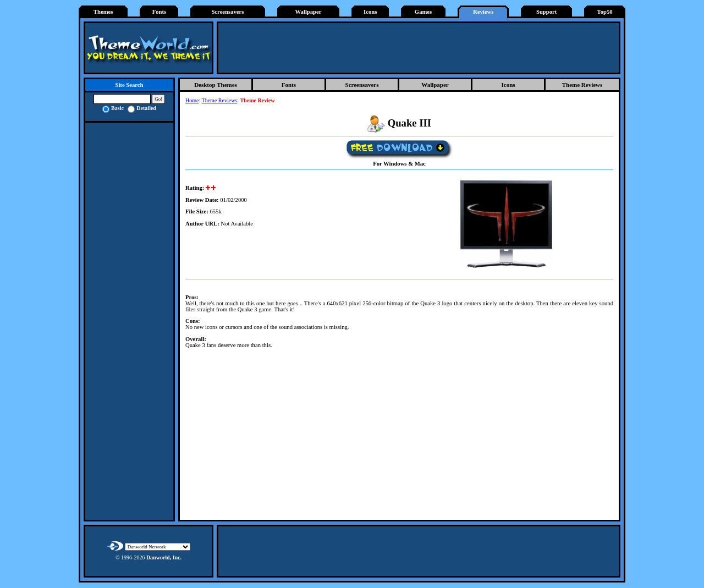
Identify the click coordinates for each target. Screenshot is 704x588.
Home (192, 100)
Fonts (159, 12)
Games (423, 12)
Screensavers (227, 12)
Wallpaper (309, 12)
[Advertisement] (419, 48)
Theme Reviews (582, 85)
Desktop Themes (216, 85)
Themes (103, 12)
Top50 (605, 12)
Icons (370, 12)
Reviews (483, 12)
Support (546, 12)
